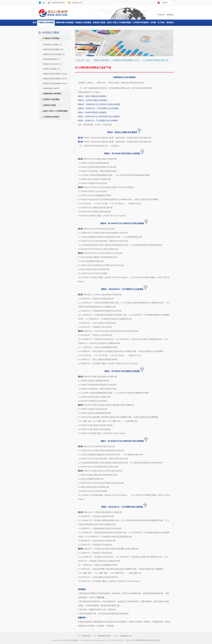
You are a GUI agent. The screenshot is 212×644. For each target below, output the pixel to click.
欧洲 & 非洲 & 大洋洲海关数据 (119, 22)
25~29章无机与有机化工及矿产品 (156, 60)
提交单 (102, 597)
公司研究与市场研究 (141, 22)
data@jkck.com (77, 2)
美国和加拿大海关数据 (64, 22)
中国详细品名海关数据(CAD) (53, 49)
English (165, 2)
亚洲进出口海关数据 (83, 22)
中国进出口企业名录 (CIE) (52, 64)
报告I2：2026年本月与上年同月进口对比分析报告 (99, 116)
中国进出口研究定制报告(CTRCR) (55, 84)
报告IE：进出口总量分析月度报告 (92, 96)
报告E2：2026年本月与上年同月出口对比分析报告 (99, 104)
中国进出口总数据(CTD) (51, 69)
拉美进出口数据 (99, 22)
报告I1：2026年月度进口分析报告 (92, 112)
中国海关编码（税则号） (52, 88)
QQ (43, 3)
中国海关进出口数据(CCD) (52, 45)
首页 (34, 22)
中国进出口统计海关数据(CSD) (54, 54)
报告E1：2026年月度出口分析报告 (92, 100)
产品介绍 (161, 15)
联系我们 (170, 15)
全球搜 (153, 22)
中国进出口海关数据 (46, 22)
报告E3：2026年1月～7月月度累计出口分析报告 (98, 108)
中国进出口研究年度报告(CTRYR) (55, 79)
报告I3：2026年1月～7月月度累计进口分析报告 (98, 121)
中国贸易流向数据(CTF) (51, 59)
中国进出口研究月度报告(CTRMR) (55, 74)
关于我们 (161, 22)
